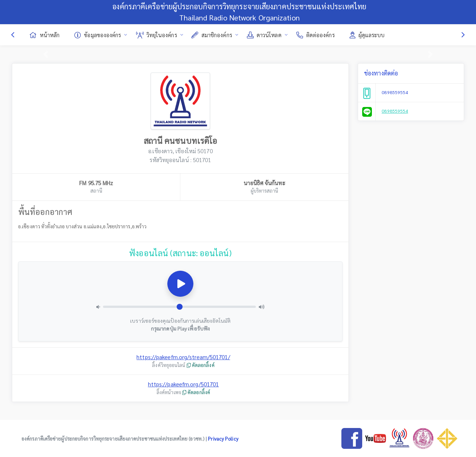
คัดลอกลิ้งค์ (201, 365)
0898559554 (395, 92)
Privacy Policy (223, 439)
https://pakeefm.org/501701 (184, 384)
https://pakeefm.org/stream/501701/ (183, 357)
